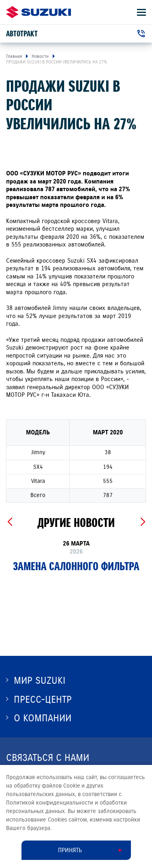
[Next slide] (142, 522)
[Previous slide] (10, 522)
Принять (70, 850)
